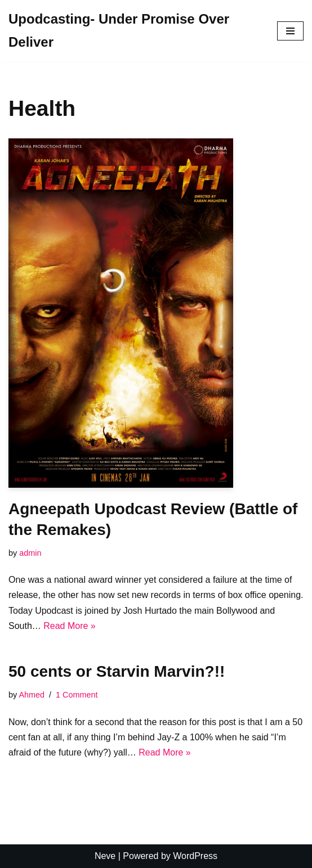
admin (30, 553)
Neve (105, 856)
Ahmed (32, 695)
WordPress (195, 856)
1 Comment (77, 695)
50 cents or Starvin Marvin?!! (117, 671)
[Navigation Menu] (290, 31)
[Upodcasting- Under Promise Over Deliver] (134, 31)
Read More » (70, 626)
